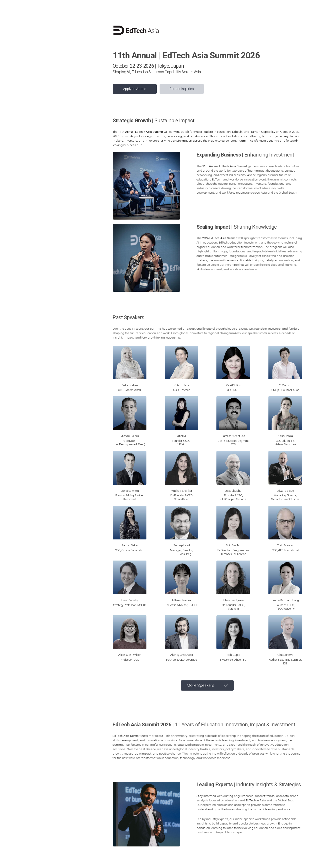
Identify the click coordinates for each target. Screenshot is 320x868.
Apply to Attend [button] (135, 89)
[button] (207, 687)
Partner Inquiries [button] (182, 89)
